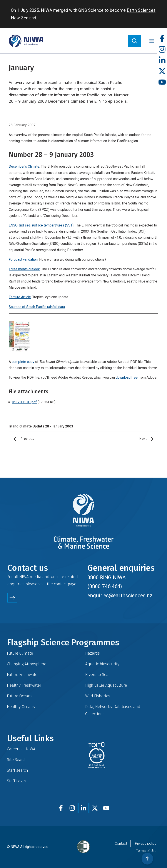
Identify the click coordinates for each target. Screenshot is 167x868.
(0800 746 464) (105, 586)
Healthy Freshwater (24, 685)
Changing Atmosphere (27, 664)
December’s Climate (24, 166)
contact (60, 584)
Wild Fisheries (98, 696)
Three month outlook (24, 269)
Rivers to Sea (97, 675)
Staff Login (16, 781)
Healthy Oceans (21, 707)
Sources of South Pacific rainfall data (37, 307)
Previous (27, 439)
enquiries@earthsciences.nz (120, 596)
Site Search (17, 760)
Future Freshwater (23, 675)
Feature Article (20, 297)
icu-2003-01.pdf (24, 402)
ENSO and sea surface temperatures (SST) (41, 225)
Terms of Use (146, 851)
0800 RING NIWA (107, 577)
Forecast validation (23, 260)
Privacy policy (146, 843)
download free (127, 377)
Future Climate (20, 653)
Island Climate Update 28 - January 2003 (41, 426)
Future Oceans (20, 696)
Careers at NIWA (21, 749)
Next (143, 439)
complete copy (23, 362)
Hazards (93, 653)
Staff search (18, 770)
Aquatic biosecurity (102, 664)
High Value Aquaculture (106, 685)
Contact (121, 843)
